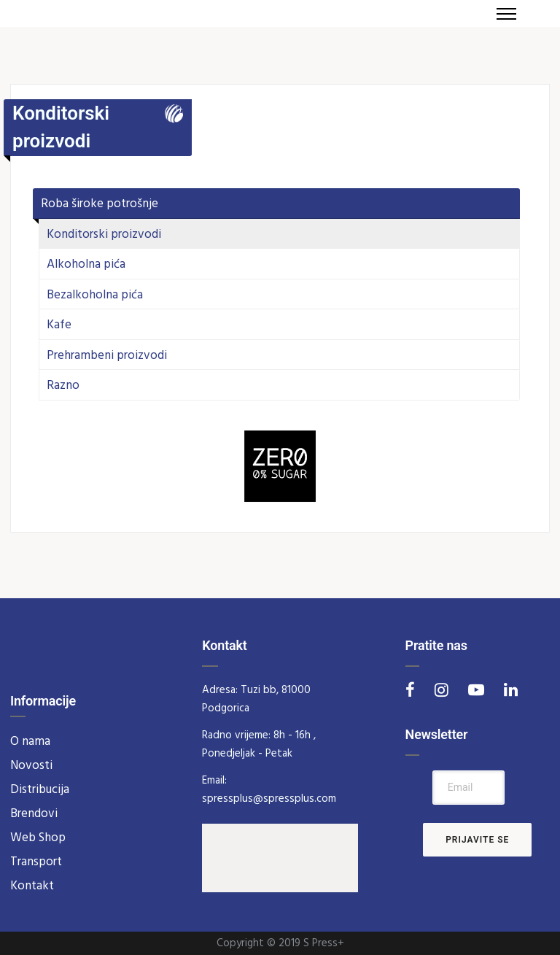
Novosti (31, 766)
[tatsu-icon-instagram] (446, 689)
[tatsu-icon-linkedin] (511, 689)
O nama (30, 742)
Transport (36, 862)
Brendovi (34, 814)
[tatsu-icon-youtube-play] (481, 689)
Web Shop (38, 838)
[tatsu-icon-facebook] (415, 689)
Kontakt (32, 886)
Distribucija (40, 790)
